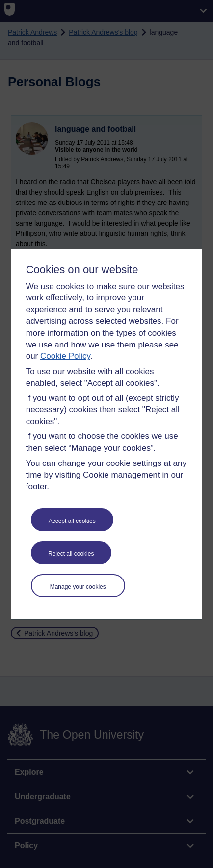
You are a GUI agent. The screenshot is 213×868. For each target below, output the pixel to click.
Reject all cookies (71, 554)
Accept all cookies (72, 521)
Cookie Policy (65, 356)
